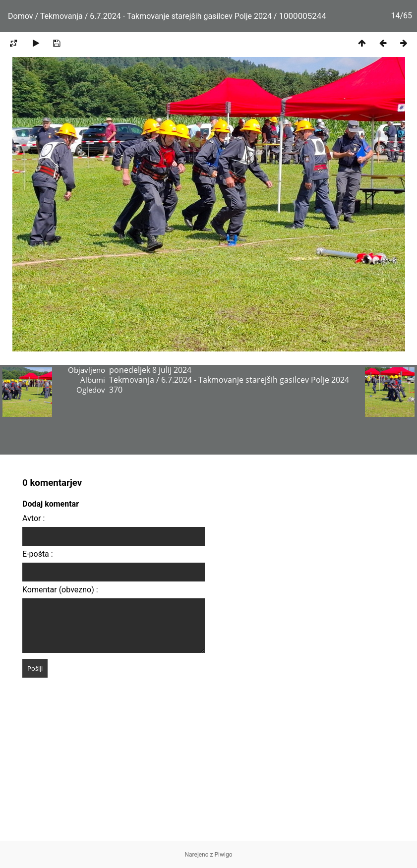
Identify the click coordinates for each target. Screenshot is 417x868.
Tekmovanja (61, 16)
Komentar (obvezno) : (60, 590)
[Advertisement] (208, 772)
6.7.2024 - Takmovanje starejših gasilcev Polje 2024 (182, 16)
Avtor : (33, 518)
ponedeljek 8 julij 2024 (150, 370)
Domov (20, 16)
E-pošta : (38, 554)
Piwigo (224, 855)
